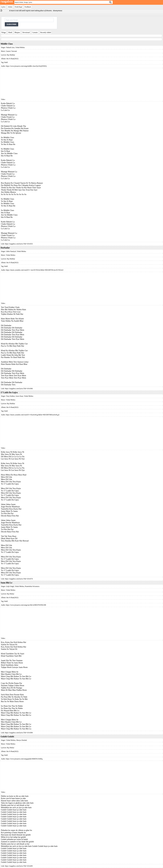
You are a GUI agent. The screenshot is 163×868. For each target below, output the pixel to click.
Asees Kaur (19, 396)
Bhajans (17, 32)
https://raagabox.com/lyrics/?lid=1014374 (19, 579)
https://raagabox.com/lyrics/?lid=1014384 (19, 733)
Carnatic (35, 32)
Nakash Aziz (10, 47)
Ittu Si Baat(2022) (12, 59)
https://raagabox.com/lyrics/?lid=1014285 (19, 866)
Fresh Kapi (18, 7)
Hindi (10, 32)
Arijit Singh (10, 586)
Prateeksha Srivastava (32, 586)
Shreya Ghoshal (21, 740)
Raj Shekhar (11, 55)
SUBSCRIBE (11, 24)
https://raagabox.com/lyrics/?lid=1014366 (19, 389)
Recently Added (46, 32)
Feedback (28, 7)
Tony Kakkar (10, 396)
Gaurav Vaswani (11, 51)
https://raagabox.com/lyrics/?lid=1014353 (19, 244)
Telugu (4, 32)
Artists (10, 7)
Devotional (26, 32)
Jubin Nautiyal (11, 251)
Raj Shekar (11, 594)
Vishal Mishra (20, 47)
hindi (6, 62)
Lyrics (3, 7)
